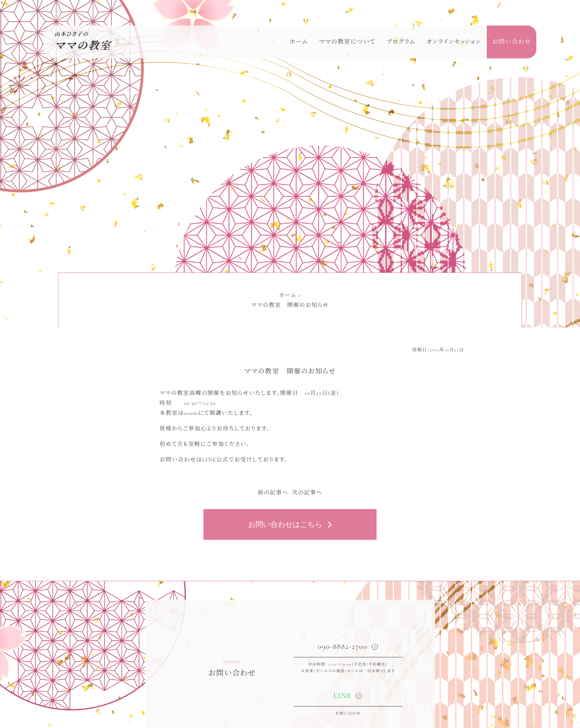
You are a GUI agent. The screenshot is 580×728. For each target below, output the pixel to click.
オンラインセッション (454, 42)
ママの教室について (347, 42)
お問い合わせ (512, 42)
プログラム (401, 42)
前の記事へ (273, 492)
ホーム (299, 42)
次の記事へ (307, 492)
